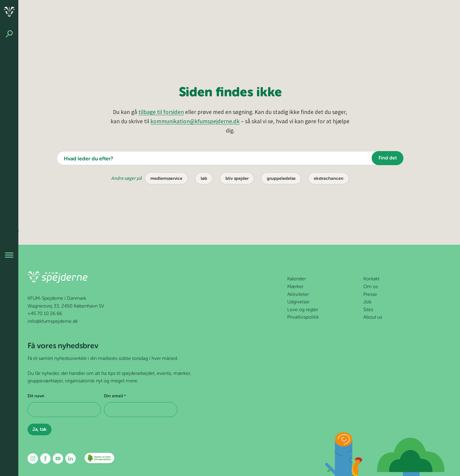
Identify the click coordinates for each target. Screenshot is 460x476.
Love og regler (303, 310)
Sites (368, 310)
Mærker (295, 287)
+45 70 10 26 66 (45, 314)
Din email (115, 396)
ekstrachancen (329, 179)
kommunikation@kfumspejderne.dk (195, 121)
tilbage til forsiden (161, 112)
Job (367, 302)
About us (373, 317)
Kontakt (371, 279)
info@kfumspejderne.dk (53, 322)
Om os (371, 287)
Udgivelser (298, 302)
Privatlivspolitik (303, 317)
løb (204, 179)
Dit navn (36, 396)
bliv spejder (237, 179)
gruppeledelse (281, 179)
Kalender (296, 279)
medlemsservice (166, 179)
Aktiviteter (298, 295)
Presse (370, 295)
